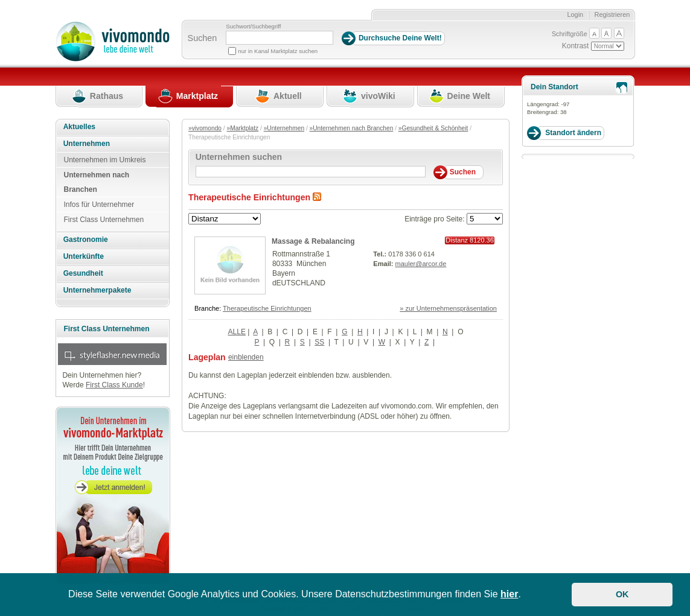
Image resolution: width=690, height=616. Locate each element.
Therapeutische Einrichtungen (267, 308)
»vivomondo (205, 128)
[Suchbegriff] (280, 38)
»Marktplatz (243, 128)
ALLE (237, 332)
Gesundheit (83, 273)
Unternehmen (87, 144)
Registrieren (612, 14)
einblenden (246, 357)
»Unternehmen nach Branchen (352, 128)
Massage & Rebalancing (313, 241)
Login (575, 14)
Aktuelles (79, 127)
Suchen (203, 38)
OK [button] (622, 594)
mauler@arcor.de (421, 264)
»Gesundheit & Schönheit (433, 128)
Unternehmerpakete (97, 290)
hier (509, 594)
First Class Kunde (114, 385)
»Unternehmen (284, 128)
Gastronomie (86, 240)
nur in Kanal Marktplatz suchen (278, 51)
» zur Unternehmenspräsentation (448, 308)
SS (319, 342)
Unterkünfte (84, 256)
